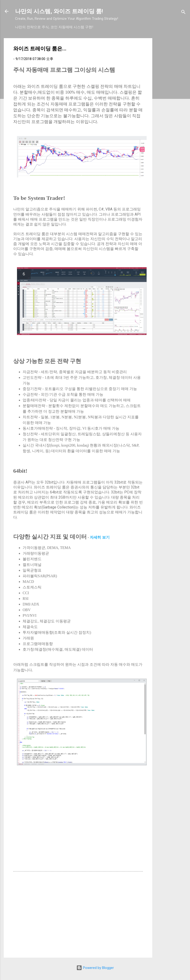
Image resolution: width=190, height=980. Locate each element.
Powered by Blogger (95, 968)
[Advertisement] (171, 109)
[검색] (183, 13)
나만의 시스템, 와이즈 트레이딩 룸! (59, 11)
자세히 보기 (100, 537)
